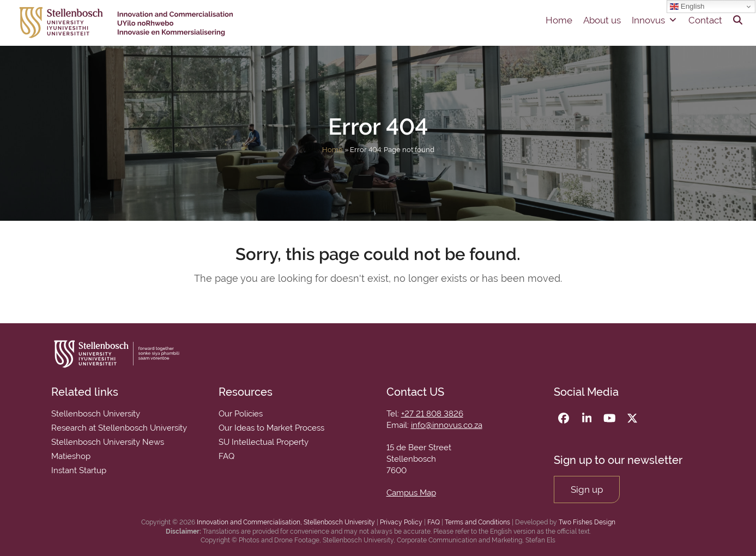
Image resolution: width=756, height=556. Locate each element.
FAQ (434, 522)
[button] (738, 20)
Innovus (655, 20)
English (687, 7)
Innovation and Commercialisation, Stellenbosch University (286, 522)
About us (602, 20)
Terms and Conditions (477, 522)
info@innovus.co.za (447, 425)
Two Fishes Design (587, 522)
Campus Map (411, 493)
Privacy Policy (401, 522)
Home (559, 20)
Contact (705, 20)
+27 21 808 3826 (432, 414)
